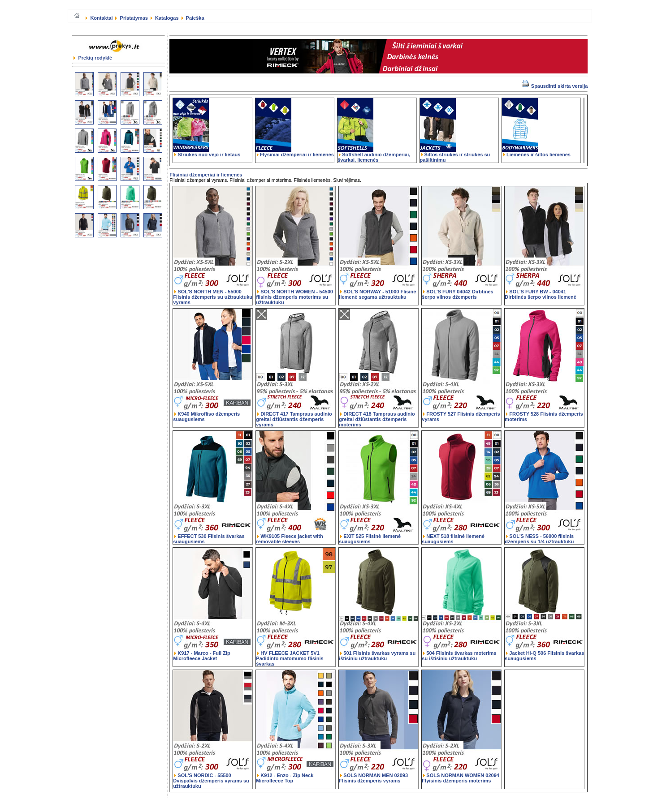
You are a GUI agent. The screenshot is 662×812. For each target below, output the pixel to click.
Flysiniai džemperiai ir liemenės (295, 152)
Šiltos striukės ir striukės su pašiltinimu (455, 155)
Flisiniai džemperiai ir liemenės (206, 175)
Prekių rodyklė (93, 58)
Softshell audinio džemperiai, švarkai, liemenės (374, 155)
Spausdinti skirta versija (555, 86)
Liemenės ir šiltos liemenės (536, 152)
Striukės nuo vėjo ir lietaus (207, 152)
